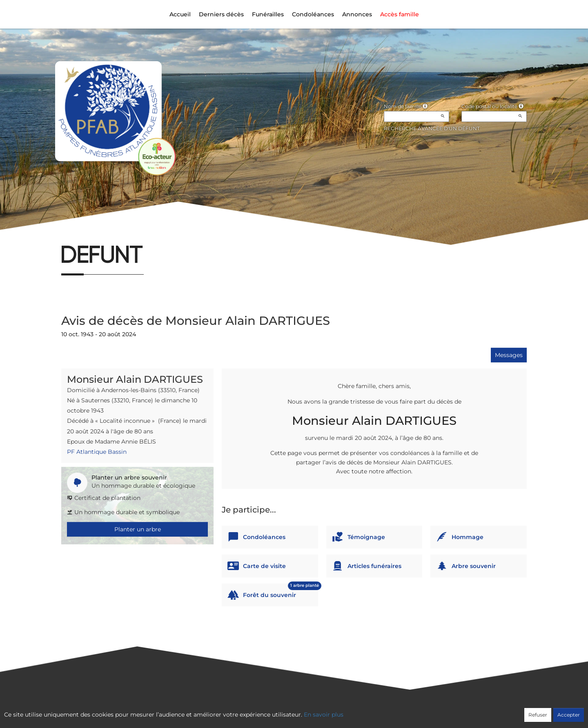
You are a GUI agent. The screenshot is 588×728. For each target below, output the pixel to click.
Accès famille (400, 14)
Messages (509, 355)
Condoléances (313, 14)
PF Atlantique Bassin (97, 452)
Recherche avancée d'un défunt (432, 128)
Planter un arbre (138, 529)
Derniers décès (221, 14)
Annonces (357, 14)
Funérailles (268, 14)
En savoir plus (324, 715)
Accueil (180, 14)
